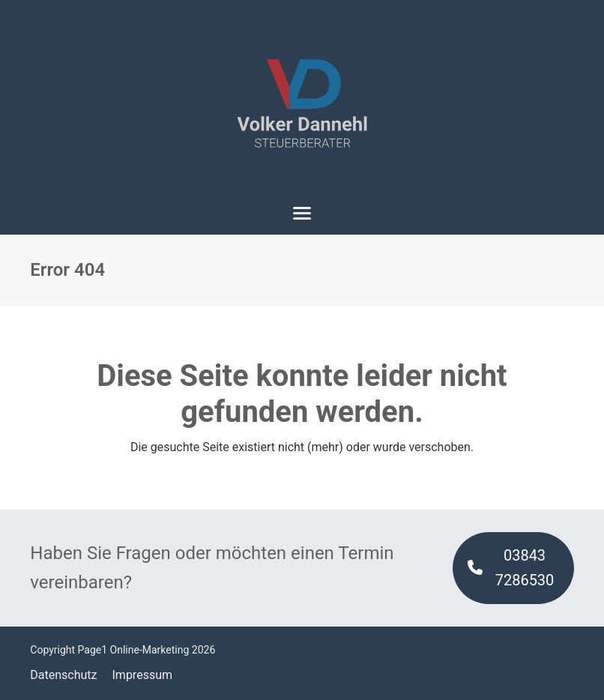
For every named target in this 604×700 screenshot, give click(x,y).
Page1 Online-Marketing (134, 650)
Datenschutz (63, 675)
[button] (302, 213)
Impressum (143, 675)
